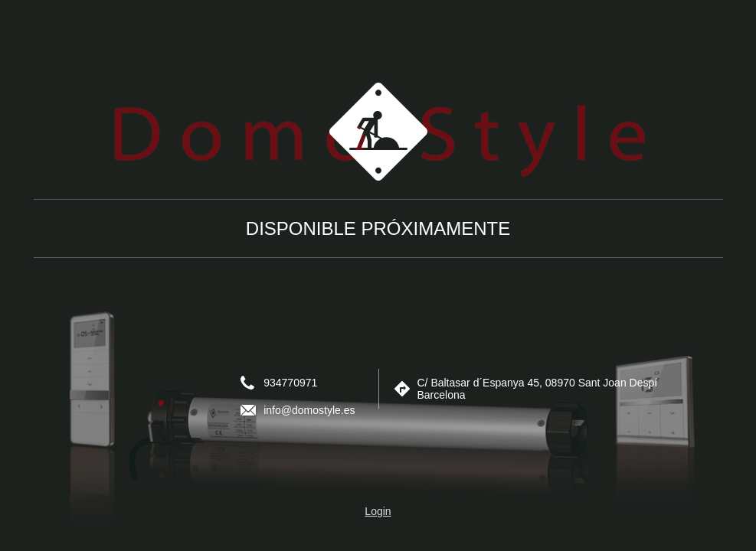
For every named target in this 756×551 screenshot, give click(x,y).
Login (378, 511)
